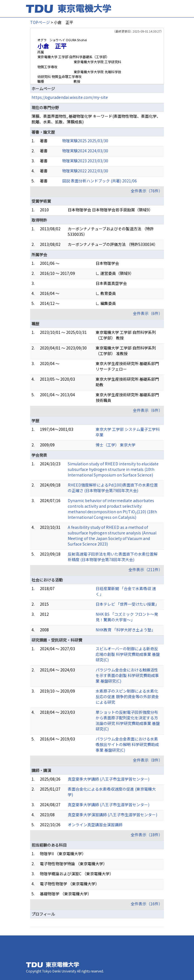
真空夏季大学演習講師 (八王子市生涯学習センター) (112, 815)
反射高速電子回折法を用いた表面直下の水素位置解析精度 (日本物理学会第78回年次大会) (113, 557)
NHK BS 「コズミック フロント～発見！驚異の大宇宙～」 (127, 617)
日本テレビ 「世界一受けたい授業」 (127, 604)
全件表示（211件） (145, 570)
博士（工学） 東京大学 (116, 445)
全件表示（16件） (147, 904)
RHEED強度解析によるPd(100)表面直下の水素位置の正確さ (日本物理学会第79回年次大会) (113, 488)
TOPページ (40, 22)
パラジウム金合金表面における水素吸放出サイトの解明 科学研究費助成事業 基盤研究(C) (127, 744)
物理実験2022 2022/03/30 (85, 171)
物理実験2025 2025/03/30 (85, 141)
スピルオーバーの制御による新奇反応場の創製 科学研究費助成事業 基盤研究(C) (128, 654)
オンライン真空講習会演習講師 (95, 825)
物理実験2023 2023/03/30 (85, 161)
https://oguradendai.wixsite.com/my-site (70, 97)
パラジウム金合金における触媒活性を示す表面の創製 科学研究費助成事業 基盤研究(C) (127, 675)
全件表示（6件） (148, 313)
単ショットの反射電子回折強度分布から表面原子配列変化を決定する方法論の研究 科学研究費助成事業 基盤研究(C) (128, 720)
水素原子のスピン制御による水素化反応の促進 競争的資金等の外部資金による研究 (127, 696)
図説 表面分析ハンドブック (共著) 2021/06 (100, 181)
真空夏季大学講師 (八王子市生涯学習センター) (109, 779)
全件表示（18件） (147, 835)
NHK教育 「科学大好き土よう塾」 (125, 630)
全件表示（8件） (148, 760)
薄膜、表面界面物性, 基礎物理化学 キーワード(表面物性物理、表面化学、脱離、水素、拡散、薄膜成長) (96, 119)
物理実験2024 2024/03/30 (85, 151)
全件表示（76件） (147, 191)
